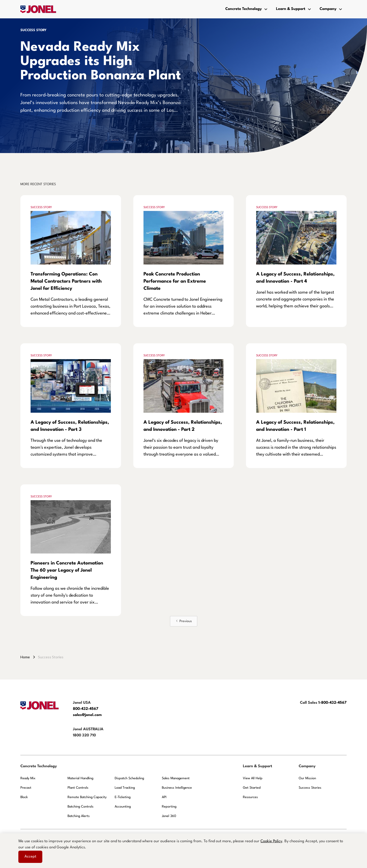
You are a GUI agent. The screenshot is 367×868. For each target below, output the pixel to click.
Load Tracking (125, 788)
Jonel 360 (169, 816)
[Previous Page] (184, 621)
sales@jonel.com (87, 715)
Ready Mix (28, 778)
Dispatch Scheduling (129, 778)
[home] (38, 9)
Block (24, 797)
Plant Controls (78, 788)
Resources (250, 797)
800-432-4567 (86, 709)
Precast (26, 788)
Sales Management (176, 778)
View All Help (253, 778)
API (164, 797)
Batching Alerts (79, 816)
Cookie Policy (271, 841)
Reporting (169, 807)
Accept (30, 857)
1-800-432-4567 (332, 703)
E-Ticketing (123, 797)
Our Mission (307, 778)
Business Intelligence (177, 788)
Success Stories (310, 788)
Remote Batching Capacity (87, 797)
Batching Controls (81, 807)
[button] (247, 9)
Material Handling (80, 778)
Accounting (123, 807)
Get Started (252, 788)
